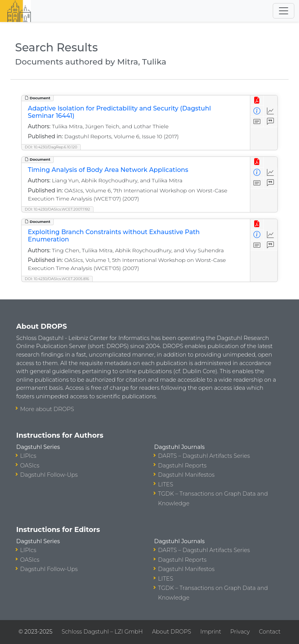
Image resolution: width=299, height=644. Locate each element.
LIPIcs (28, 456)
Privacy (240, 632)
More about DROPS (47, 409)
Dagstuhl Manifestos (186, 475)
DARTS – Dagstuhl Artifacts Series (204, 456)
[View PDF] (257, 101)
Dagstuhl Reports (182, 466)
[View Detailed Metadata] (257, 111)
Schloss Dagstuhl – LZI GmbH (102, 632)
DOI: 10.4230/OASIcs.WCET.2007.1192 (57, 209)
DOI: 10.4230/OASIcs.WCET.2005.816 (57, 279)
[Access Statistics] (271, 111)
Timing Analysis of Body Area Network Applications (108, 170)
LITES (166, 484)
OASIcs (30, 466)
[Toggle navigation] (284, 11)
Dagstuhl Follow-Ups (49, 475)
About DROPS (171, 632)
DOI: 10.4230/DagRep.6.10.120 (51, 147)
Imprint (211, 632)
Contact (270, 632)
